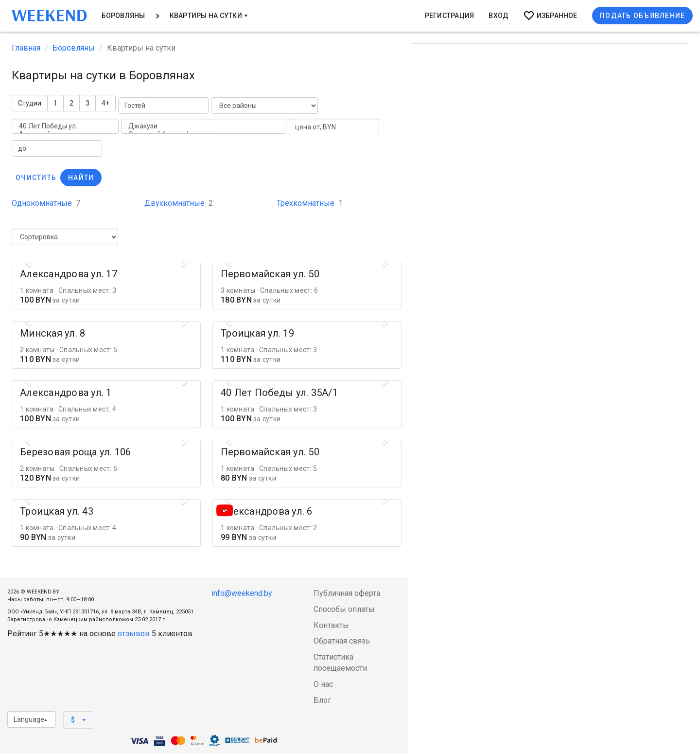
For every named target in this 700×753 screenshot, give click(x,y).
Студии (30, 103)
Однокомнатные (46, 203)
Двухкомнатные (179, 203)
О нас (323, 684)
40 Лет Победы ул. (65, 126)
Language (30, 719)
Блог (322, 700)
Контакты (331, 625)
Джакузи (204, 126)
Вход (499, 16)
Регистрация (450, 16)
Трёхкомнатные (310, 203)
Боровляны (123, 16)
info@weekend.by (242, 593)
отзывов (134, 634)
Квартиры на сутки (209, 16)
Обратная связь (342, 641)
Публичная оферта (347, 593)
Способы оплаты (344, 609)
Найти (81, 178)
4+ (105, 103)
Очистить (36, 178)
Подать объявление (642, 16)
